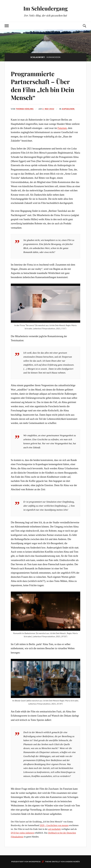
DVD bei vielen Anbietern (22, 833)
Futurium (62, 128)
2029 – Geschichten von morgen (54, 825)
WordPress (35, 862)
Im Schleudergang (46, 8)
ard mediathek (54, 829)
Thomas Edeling (25, 109)
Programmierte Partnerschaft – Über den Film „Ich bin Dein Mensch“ (42, 85)
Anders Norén (73, 862)
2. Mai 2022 (48, 109)
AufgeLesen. (68, 109)
